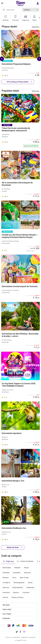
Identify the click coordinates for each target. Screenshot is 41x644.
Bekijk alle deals (14, 547)
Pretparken (17, 573)
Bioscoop (6, 587)
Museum (6, 578)
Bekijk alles (36, 27)
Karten (30, 583)
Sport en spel (24, 578)
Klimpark (17, 568)
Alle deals (6, 17)
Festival (5, 597)
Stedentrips (30, 587)
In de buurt (15, 17)
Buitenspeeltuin (18, 587)
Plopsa (34, 17)
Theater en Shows (17, 597)
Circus (14, 578)
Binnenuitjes (7, 568)
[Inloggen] (38, 3)
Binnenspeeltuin (19, 583)
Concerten (26, 592)
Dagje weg (25, 17)
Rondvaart (6, 592)
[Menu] (2, 3)
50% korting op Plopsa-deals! (19, 82)
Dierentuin (27, 573)
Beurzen (16, 592)
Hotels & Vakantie (25, 561)
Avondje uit (6, 583)
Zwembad (6, 573)
